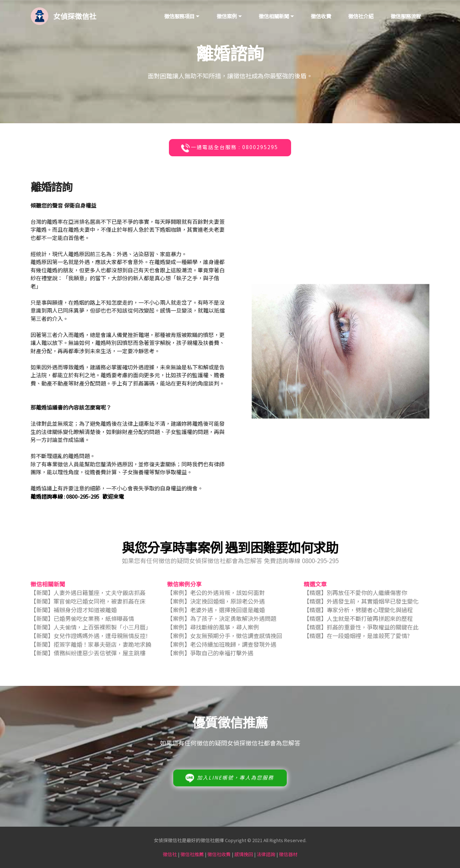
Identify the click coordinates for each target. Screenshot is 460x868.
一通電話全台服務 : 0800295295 (229, 148)
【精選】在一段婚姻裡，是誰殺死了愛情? (357, 642)
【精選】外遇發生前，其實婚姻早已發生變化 (361, 607)
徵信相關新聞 (274, 16)
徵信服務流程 (406, 16)
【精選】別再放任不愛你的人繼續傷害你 (355, 599)
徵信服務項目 (179, 16)
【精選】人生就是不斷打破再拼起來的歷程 (358, 624)
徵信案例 (227, 16)
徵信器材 (288, 854)
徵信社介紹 (361, 16)
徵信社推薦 (192, 854)
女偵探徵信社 (75, 16)
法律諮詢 (266, 854)
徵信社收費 (219, 854)
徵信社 (170, 854)
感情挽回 (244, 854)
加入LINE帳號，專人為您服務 (229, 790)
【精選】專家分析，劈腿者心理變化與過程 (358, 616)
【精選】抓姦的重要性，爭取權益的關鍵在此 (361, 633)
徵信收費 (321, 16)
